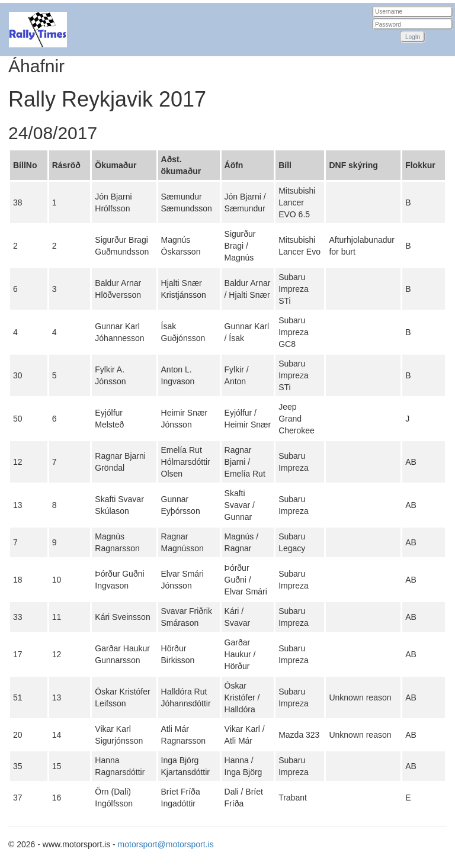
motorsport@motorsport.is (166, 844)
